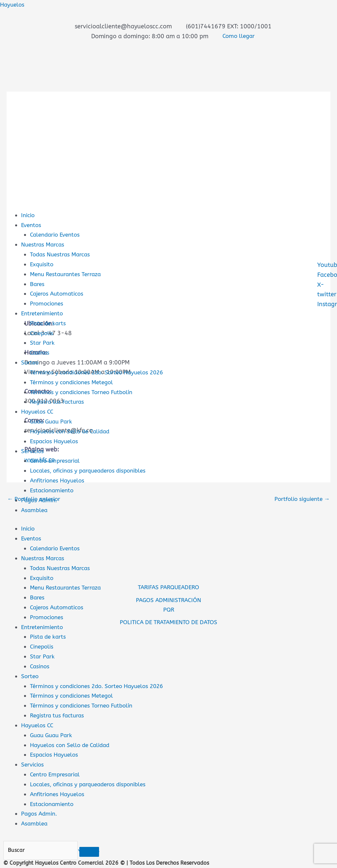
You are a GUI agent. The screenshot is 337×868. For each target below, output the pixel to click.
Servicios (33, 450)
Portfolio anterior (35, 499)
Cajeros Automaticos (59, 293)
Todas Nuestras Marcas (62, 254)
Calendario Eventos (57, 235)
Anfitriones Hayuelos (59, 479)
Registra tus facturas (59, 401)
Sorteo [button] (30, 674)
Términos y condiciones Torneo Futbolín (85, 391)
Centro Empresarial (56, 460)
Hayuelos (13, 5)
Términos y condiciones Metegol (75, 381)
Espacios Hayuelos (56, 440)
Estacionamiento (53, 489)
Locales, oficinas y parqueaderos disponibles (92, 469)
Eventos (32, 225)
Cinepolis (43, 333)
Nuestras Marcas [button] (44, 557)
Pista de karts (49, 323)
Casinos (40, 352)
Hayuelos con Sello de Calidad (73, 430)
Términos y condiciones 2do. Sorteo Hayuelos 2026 (101, 372)
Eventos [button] (32, 537)
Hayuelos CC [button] (38, 723)
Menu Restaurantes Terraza (68, 274)
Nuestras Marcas (44, 245)
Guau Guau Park (52, 420)
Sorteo (30, 362)
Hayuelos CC (38, 411)
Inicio (29, 215)
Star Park (43, 342)
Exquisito (43, 264)
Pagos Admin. (40, 811)
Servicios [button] (33, 762)
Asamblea (35, 508)
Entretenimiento (44, 313)
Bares (38, 283)
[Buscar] (42, 848)
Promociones (48, 303)
